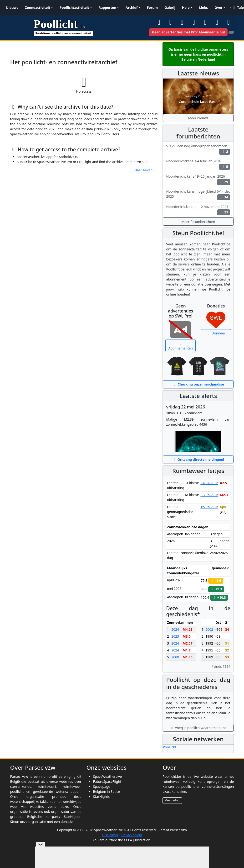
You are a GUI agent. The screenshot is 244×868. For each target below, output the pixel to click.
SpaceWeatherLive (107, 776)
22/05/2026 (209, 495)
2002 (209, 629)
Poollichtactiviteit (74, 8)
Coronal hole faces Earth (198, 102)
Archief (132, 8)
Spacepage (102, 786)
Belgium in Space (106, 791)
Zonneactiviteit (38, 8)
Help (186, 8)
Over (219, 8)
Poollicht (170, 747)
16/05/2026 (209, 507)
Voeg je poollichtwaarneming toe (198, 728)
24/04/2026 (209, 483)
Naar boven (146, 170)
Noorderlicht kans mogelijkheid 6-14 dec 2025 (198, 195)
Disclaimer (110, 835)
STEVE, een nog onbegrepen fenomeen (198, 149)
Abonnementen (181, 346)
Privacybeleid (132, 835)
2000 (175, 657)
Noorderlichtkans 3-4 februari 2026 (198, 164)
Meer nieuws (198, 118)
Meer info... (172, 800)
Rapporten (107, 8)
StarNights (101, 797)
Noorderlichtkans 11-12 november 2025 (198, 210)
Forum (152, 8)
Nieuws (12, 8)
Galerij (170, 8)
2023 (175, 636)
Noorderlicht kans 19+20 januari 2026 (198, 180)
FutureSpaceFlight (107, 781)
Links (203, 8)
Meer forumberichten (198, 222)
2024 (175, 629)
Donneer (216, 333)
